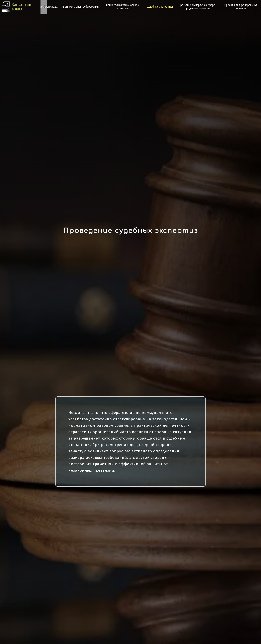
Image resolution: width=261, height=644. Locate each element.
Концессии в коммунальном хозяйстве (123, 7)
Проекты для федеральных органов (241, 7)
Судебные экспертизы (160, 7)
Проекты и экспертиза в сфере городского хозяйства (197, 7)
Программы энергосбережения (80, 7)
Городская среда (47, 7)
